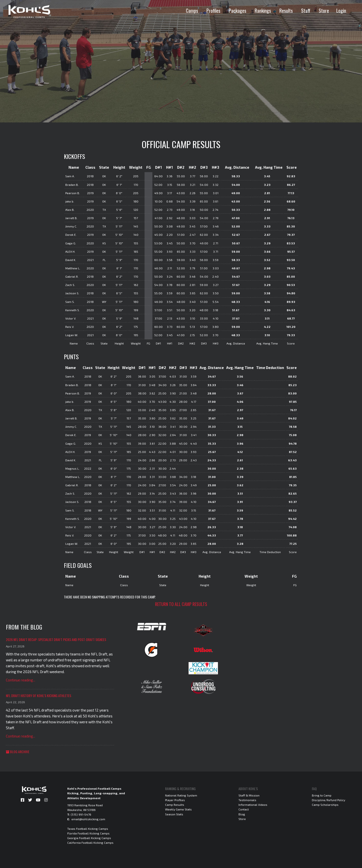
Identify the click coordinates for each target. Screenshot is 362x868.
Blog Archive (18, 752)
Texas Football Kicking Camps (88, 829)
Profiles (213, 11)
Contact (244, 809)
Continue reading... (21, 680)
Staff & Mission (249, 795)
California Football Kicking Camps (90, 843)
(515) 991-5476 (81, 814)
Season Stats (174, 814)
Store (324, 11)
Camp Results (175, 805)
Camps (192, 11)
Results (286, 11)
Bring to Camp (322, 795)
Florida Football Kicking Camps (88, 833)
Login (341, 11)
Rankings (263, 11)
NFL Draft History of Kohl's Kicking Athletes (39, 696)
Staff (306, 11)
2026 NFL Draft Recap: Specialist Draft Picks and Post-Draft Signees (56, 639)
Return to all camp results (181, 604)
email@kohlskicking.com (88, 819)
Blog (242, 814)
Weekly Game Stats (178, 809)
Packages (238, 11)
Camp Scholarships (325, 805)
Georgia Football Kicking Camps (89, 838)
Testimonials (247, 800)
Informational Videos (253, 805)
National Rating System (181, 795)
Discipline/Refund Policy (328, 800)
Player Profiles (175, 800)
